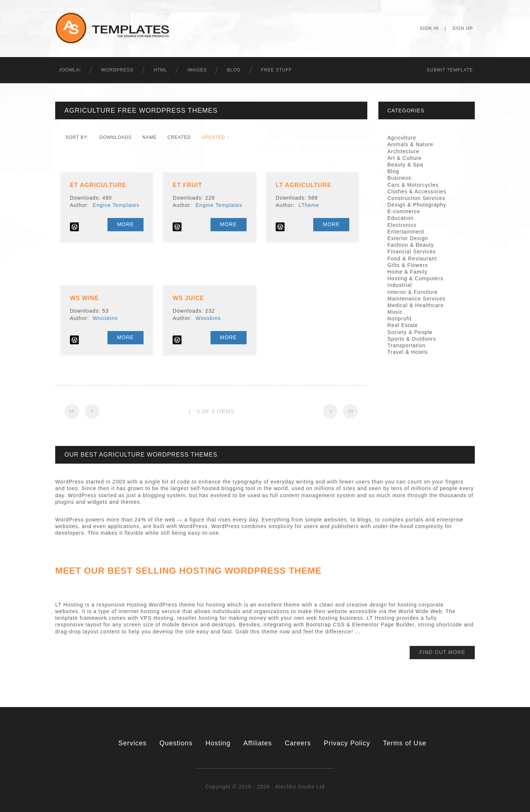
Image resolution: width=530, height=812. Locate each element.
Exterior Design (408, 238)
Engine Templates (116, 205)
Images (197, 70)
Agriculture (402, 138)
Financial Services (412, 252)
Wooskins (105, 318)
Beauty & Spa (406, 165)
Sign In (429, 28)
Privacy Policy (347, 743)
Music (395, 312)
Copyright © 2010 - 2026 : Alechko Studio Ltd (265, 787)
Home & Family (408, 272)
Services (132, 743)
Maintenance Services (417, 299)
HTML (160, 70)
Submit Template (450, 70)
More (126, 224)
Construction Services (416, 198)
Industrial (400, 285)
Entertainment (406, 232)
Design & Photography (417, 205)
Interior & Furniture (413, 292)
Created (179, 137)
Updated (213, 137)
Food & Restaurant (412, 259)
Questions (176, 743)
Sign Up (463, 28)
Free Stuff (276, 70)
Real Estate (403, 325)
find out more (442, 652)
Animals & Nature (411, 144)
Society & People (410, 332)
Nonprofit (400, 319)
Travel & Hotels (408, 352)
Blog (234, 70)
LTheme (309, 205)
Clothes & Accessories (417, 191)
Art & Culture (405, 158)
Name (150, 137)
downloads (116, 137)
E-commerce (404, 211)
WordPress (117, 70)
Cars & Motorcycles (413, 185)
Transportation (407, 345)
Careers (298, 743)
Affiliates (258, 743)
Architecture (404, 151)
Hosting (218, 743)
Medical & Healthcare (416, 305)
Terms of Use (405, 743)
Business (400, 178)
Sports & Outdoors (412, 339)
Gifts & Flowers (408, 265)
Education (401, 218)
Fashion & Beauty (411, 245)
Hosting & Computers (416, 278)
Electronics (402, 225)
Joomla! (70, 70)
